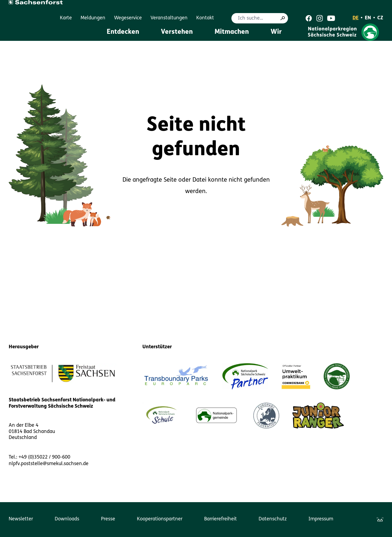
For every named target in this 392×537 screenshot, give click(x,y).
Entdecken (123, 32)
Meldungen (93, 18)
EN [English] (368, 18)
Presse (108, 519)
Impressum (321, 519)
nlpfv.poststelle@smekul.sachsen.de (49, 464)
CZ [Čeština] (380, 18)
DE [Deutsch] (356, 18)
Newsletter (21, 519)
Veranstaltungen (169, 18)
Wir (276, 32)
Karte (66, 18)
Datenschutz (273, 519)
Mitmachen (232, 32)
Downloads (67, 519)
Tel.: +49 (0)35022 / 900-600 (39, 457)
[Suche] (283, 18)
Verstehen (177, 32)
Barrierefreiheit (220, 519)
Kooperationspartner (160, 519)
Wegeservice (128, 18)
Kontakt (205, 18)
